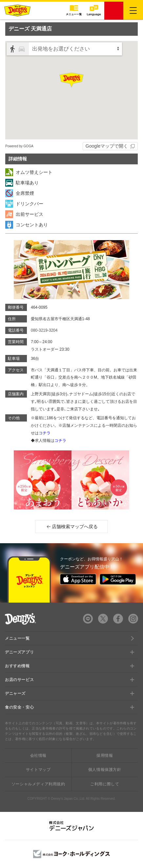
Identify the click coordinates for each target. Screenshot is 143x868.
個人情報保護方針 (105, 770)
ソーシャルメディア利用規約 (38, 784)
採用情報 (105, 755)
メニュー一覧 (17, 638)
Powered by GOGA (19, 146)
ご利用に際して (105, 784)
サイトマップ (38, 770)
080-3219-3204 (44, 330)
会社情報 (38, 755)
